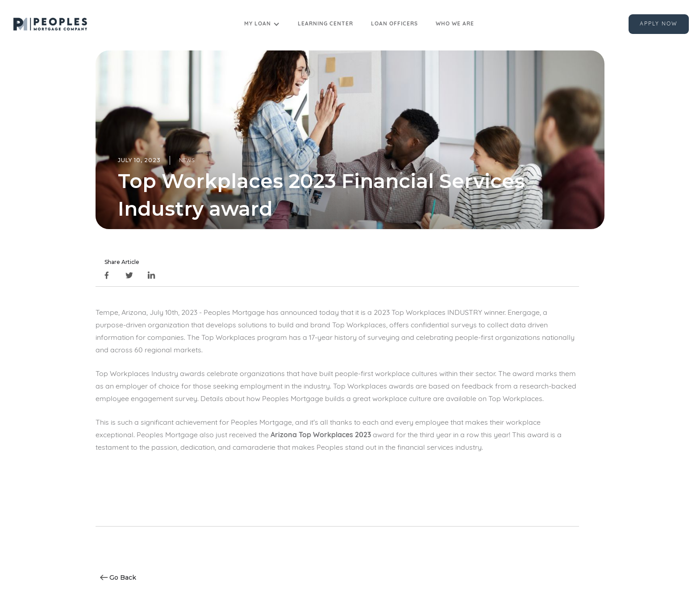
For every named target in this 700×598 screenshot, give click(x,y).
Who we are (455, 24)
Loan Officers (394, 24)
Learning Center (325, 24)
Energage (524, 313)
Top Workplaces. (516, 399)
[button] (262, 24)
